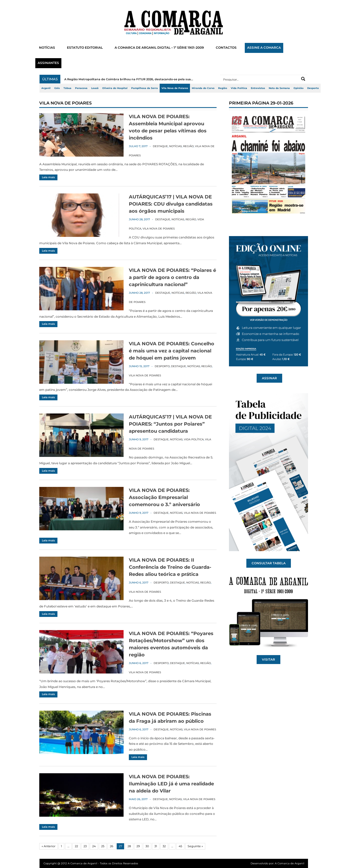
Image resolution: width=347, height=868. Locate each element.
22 (76, 846)
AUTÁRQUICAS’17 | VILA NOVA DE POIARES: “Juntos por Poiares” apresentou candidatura (170, 424)
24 (94, 846)
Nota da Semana (279, 88)
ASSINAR (269, 378)
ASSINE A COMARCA (264, 48)
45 (180, 846)
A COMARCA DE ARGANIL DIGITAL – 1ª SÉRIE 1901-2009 (159, 48)
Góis (57, 88)
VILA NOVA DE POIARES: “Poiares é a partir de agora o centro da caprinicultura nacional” (172, 277)
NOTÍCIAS (47, 48)
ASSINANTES (48, 63)
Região (223, 88)
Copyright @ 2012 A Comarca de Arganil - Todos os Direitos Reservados (91, 863)
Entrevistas (258, 88)
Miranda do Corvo (203, 88)
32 (164, 846)
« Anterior (48, 846)
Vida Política (239, 88)
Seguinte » (195, 846)
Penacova (81, 88)
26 (112, 846)
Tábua (67, 88)
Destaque (160, 146)
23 (85, 846)
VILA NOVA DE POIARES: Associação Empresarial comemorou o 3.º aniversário (164, 497)
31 (156, 846)
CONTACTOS (226, 48)
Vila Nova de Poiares (175, 88)
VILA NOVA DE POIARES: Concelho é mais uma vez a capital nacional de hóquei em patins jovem (172, 351)
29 (138, 846)
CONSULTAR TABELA (269, 563)
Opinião (299, 88)
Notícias (175, 146)
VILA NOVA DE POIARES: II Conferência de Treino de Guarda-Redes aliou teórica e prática (170, 567)
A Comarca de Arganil (290, 863)
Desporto (313, 88)
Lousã (95, 88)
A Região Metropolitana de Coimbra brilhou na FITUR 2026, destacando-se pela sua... (129, 79)
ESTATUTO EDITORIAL (85, 48)
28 (129, 846)
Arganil (46, 88)
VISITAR (268, 660)
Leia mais (48, 177)
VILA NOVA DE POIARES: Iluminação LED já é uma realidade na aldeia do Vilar (171, 784)
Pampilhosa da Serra (145, 88)
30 (147, 846)
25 (103, 846)
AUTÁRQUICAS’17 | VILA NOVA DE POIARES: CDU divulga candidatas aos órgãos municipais (171, 204)
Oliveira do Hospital (115, 88)
